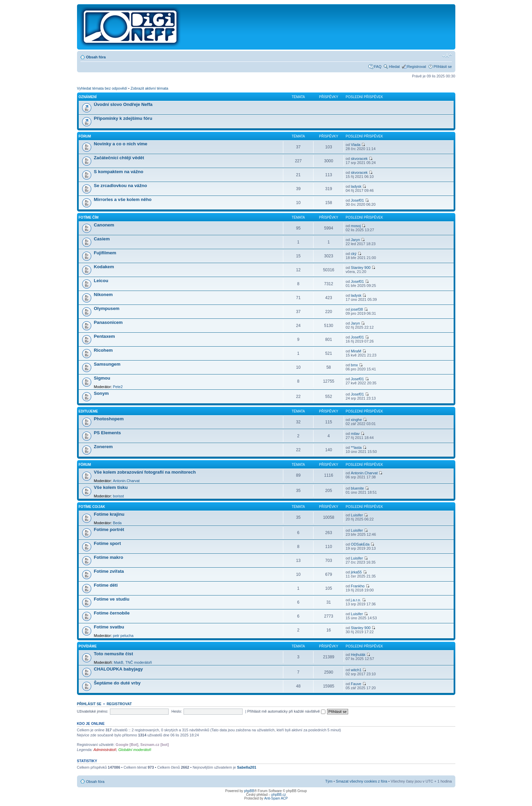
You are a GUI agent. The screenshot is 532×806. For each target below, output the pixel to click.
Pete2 (118, 387)
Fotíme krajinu (109, 514)
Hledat (394, 67)
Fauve (356, 684)
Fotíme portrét (109, 529)
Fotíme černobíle (112, 613)
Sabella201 (247, 767)
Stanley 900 (361, 268)
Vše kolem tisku (111, 487)
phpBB (249, 791)
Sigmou (102, 378)
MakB (118, 662)
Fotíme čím (89, 217)
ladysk (356, 186)
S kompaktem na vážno (119, 172)
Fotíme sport (108, 543)
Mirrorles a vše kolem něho (123, 199)
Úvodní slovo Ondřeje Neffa (123, 104)
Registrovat (417, 67)
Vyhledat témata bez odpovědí (102, 88)
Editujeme (88, 411)
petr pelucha (123, 636)
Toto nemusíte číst (114, 654)
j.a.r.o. (356, 600)
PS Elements (108, 433)
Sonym (101, 393)
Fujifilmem (105, 253)
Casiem (102, 239)
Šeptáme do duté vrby (117, 683)
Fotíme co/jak (92, 507)
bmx (354, 365)
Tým (329, 781)
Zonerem (103, 447)
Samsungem (107, 364)
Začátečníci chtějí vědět (119, 158)
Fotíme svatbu (109, 627)
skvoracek (359, 159)
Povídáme (88, 646)
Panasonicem (108, 322)
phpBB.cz (279, 795)
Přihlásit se (443, 67)
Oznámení (88, 97)
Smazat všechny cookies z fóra (362, 781)
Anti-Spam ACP (276, 798)
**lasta (356, 447)
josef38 (357, 309)
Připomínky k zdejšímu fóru (123, 118)
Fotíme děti (106, 585)
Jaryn (355, 240)
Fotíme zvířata (109, 571)
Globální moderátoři (135, 750)
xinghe (356, 420)
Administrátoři (105, 750)
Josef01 (357, 200)
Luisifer (357, 515)
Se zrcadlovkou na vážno (121, 186)
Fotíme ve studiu (112, 599)
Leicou (101, 281)
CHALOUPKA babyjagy (119, 669)
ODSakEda (360, 544)
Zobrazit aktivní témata (149, 88)
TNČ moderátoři (138, 662)
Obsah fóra (96, 57)
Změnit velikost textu (447, 56)
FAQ (378, 67)
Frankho (358, 586)
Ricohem (103, 350)
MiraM (356, 351)
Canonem (104, 225)
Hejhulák (358, 655)
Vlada (356, 145)
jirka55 (356, 572)
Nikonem (103, 295)
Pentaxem (104, 336)
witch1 (356, 670)
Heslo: (177, 711)
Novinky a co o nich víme (121, 144)
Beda (117, 523)
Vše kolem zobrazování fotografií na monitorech (145, 472)
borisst (118, 496)
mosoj (356, 226)
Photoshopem (109, 419)
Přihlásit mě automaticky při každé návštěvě (286, 711)
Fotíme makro (109, 557)
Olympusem (107, 308)
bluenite (357, 488)
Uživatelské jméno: (93, 711)
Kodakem (104, 267)
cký (354, 254)
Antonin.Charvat (126, 481)
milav (355, 434)
